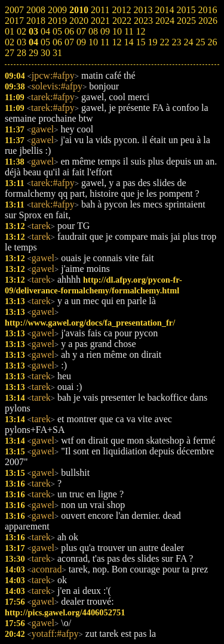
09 (81, 42)
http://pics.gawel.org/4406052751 (65, 612)
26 (212, 42)
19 (152, 42)
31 (57, 53)
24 (188, 42)
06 (57, 42)
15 (140, 42)
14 (128, 42)
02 (10, 42)
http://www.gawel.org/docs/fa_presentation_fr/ (90, 323)
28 (22, 53)
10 (93, 42)
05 (45, 42)
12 (116, 42)
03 (22, 42)
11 (105, 42)
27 (10, 53)
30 (45, 53)
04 (33, 42)
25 (200, 42)
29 (33, 53)
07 (69, 42)
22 (164, 42)
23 (176, 42)
